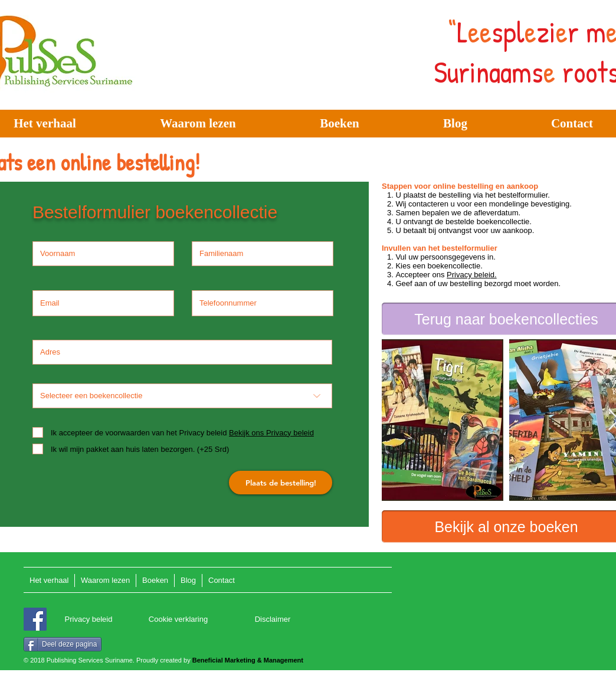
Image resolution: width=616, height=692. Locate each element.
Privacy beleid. (472, 275)
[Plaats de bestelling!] (281, 483)
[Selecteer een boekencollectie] (182, 396)
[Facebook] (35, 619)
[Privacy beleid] (89, 620)
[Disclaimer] (273, 620)
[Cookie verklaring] (178, 620)
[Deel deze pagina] (63, 644)
